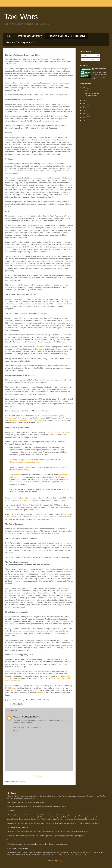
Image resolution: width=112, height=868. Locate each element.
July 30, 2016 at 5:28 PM (31, 717)
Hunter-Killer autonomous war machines (25, 462)
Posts (85, 56)
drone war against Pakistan (23, 460)
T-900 (7, 517)
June (87, 90)
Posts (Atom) (21, 782)
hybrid (46, 543)
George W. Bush (29, 505)
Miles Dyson (67, 676)
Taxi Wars (21, 17)
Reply (16, 731)
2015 (85, 110)
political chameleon (43, 545)
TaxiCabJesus (100, 69)
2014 (85, 114)
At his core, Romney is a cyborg (58, 432)
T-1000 (13, 517)
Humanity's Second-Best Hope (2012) (66, 36)
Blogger (60, 860)
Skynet (38, 347)
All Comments (88, 60)
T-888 (70, 514)
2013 (85, 117)
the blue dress (27, 500)
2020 (85, 100)
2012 (85, 120)
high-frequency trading (21, 470)
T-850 (64, 514)
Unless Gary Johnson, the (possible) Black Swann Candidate (28, 671)
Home (9, 36)
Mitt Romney (12, 688)
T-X (21, 517)
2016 (85, 107)
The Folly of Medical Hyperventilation (92, 94)
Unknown (17, 717)
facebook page (82, 854)
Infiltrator (39, 693)
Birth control (14, 475)
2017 (85, 104)
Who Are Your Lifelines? (30, 36)
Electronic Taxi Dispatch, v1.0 (20, 42)
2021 (85, 88)
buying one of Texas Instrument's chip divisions (26, 420)
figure (7, 678)
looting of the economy (59, 467)
